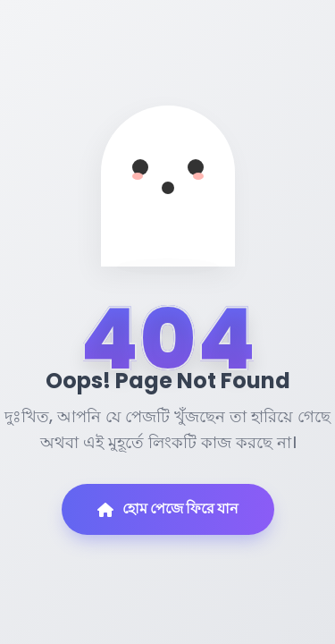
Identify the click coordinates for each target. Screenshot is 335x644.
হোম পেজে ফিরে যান (168, 508)
